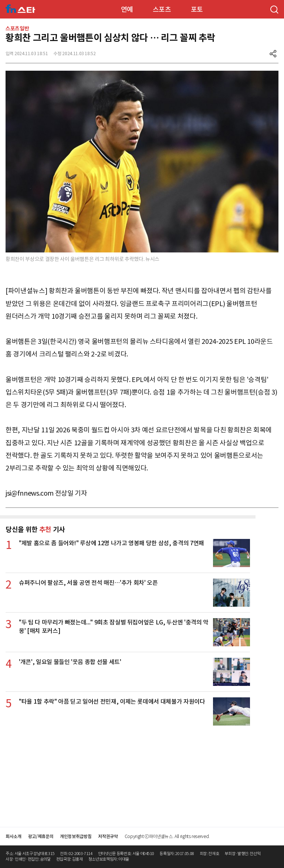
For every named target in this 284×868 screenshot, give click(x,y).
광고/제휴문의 (41, 836)
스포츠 (162, 9)
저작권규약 (108, 836)
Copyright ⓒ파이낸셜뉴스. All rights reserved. (167, 836)
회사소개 (13, 836)
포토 (197, 9)
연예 (127, 9)
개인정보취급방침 (76, 836)
